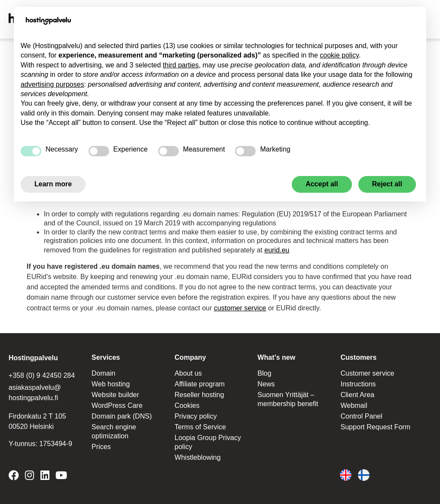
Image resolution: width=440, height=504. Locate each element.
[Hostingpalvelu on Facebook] (15, 475)
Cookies (187, 403)
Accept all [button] (322, 184)
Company (190, 356)
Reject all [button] (387, 184)
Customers (358, 356)
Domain (103, 372)
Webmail (354, 403)
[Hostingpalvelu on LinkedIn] (45, 475)
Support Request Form (375, 425)
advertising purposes (52, 84)
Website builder (115, 393)
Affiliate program (199, 382)
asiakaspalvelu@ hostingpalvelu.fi (35, 391)
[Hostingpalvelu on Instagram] (29, 475)
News (266, 382)
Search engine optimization (114, 429)
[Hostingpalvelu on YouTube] (61, 475)
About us (188, 372)
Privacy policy (196, 414)
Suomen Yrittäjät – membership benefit (288, 397)
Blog (264, 372)
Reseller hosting (199, 393)
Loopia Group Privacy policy (208, 440)
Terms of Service (200, 425)
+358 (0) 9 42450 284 (41, 374)
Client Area (357, 393)
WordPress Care (117, 403)
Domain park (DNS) (122, 414)
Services (106, 356)
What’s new (276, 356)
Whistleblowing (197, 455)
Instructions (358, 382)
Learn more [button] (53, 184)
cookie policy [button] (339, 55)
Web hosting (111, 382)
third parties (181, 65)
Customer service (367, 372)
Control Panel (361, 414)
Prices (101, 444)
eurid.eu (277, 249)
